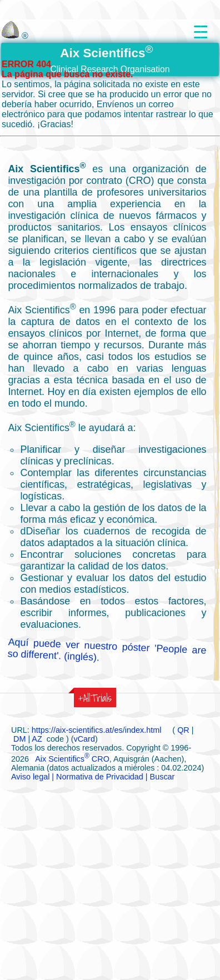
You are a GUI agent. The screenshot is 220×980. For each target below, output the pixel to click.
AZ (37, 739)
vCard (84, 739)
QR (183, 730)
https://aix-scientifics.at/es (77, 730)
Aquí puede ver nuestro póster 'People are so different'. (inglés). (107, 649)
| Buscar (159, 777)
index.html (144, 730)
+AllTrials (95, 697)
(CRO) (140, 181)
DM (19, 739)
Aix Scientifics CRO (72, 759)
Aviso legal (30, 777)
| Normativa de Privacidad (96, 777)
